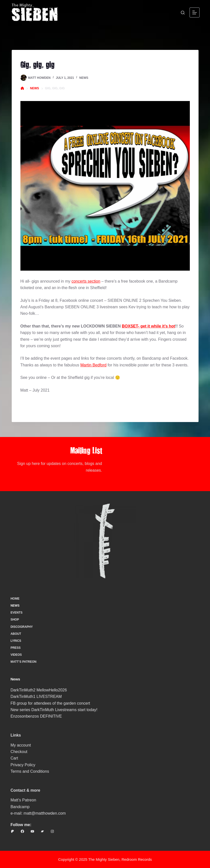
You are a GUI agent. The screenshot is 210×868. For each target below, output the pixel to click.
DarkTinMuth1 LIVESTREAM (36, 697)
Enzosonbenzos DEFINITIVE (36, 716)
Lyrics (16, 641)
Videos (16, 655)
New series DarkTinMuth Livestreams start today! (54, 710)
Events (16, 613)
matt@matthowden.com (45, 813)
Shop (15, 620)
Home (15, 599)
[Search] (183, 13)
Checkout (19, 752)
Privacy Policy (23, 765)
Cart (14, 758)
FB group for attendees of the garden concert (50, 703)
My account (21, 745)
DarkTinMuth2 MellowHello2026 (39, 690)
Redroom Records (137, 859)
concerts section (86, 281)
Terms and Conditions (30, 771)
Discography (22, 627)
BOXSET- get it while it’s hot (148, 326)
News (84, 78)
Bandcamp (20, 807)
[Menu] (195, 12)
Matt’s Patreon (23, 662)
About (16, 634)
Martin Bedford (94, 365)
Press (16, 648)
